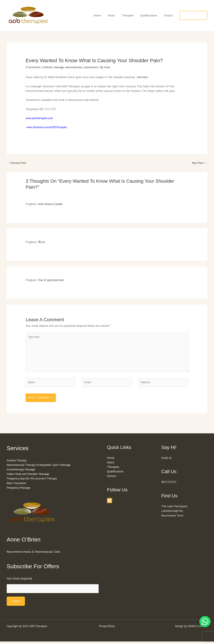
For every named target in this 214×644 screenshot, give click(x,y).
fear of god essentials (52, 280)
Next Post (199, 163)
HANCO (192, 629)
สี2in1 (42, 242)
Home (102, 15)
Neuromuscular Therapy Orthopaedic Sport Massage (39, 467)
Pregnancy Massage (18, 490)
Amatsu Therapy (17, 462)
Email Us (167, 460)
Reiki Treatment (16, 485)
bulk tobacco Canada (51, 204)
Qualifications (150, 15)
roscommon (92, 67)
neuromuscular (75, 67)
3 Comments (33, 67)
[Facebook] (110, 503)
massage (59, 67)
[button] (194, 15)
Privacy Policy (107, 629)
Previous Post (17, 163)
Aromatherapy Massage (21, 471)
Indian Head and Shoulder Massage (28, 476)
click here (143, 77)
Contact (169, 15)
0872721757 (169, 484)
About (115, 15)
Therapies (130, 15)
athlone (48, 67)
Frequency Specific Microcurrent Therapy (32, 481)
